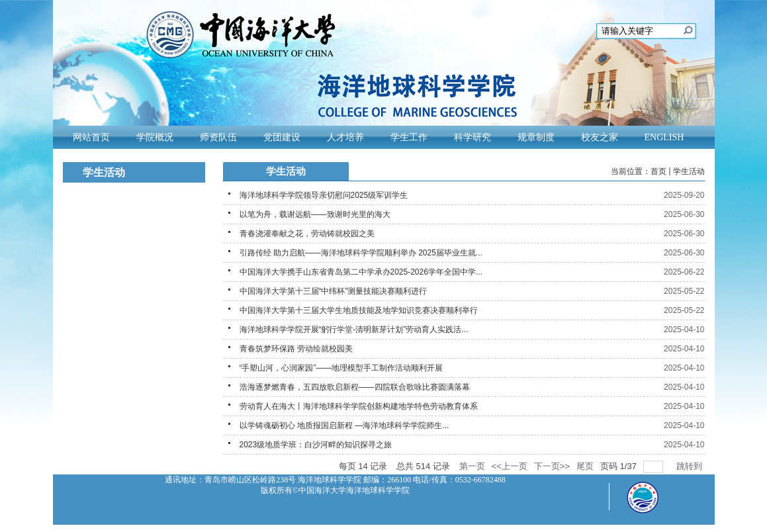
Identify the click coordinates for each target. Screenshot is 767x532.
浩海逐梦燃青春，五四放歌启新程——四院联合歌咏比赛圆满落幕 (355, 387)
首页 (658, 171)
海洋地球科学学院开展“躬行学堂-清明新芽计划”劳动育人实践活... (354, 330)
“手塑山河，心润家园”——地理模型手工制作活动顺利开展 (341, 368)
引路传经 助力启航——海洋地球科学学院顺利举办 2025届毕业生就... (361, 253)
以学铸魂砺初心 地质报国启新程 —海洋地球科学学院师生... (344, 425)
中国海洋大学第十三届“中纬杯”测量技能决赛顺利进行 (334, 291)
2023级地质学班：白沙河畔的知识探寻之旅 (316, 445)
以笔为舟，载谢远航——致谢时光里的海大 (315, 214)
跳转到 (691, 466)
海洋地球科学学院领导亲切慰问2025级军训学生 (324, 195)
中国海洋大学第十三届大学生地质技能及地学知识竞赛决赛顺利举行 (359, 310)
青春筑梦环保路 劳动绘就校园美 (296, 349)
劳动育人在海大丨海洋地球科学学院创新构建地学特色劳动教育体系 (359, 406)
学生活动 (689, 171)
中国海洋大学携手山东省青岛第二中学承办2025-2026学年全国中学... (361, 272)
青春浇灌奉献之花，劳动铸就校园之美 (307, 234)
